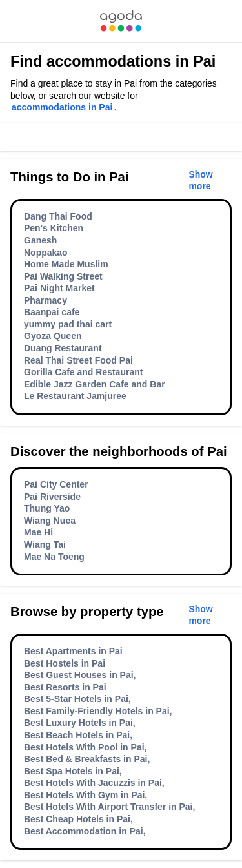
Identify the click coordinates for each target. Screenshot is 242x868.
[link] (121, 21)
